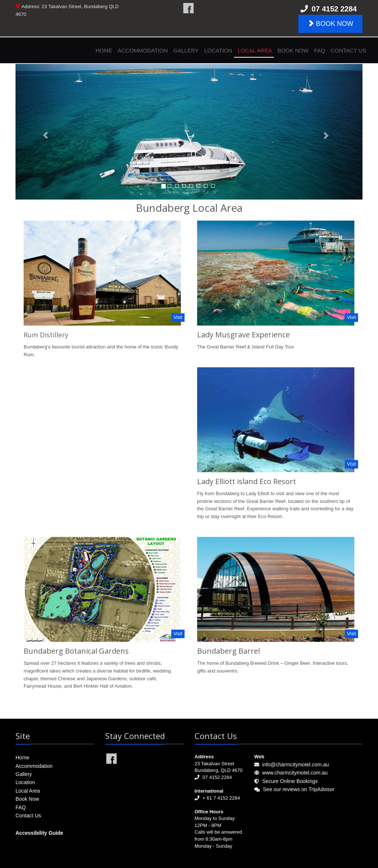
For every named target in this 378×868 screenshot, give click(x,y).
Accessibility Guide (39, 833)
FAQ (320, 50)
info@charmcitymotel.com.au (295, 765)
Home (104, 50)
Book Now (293, 50)
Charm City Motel (188, 8)
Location (218, 50)
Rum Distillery (46, 335)
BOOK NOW (330, 23)
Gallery (186, 50)
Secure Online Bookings (290, 781)
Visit (178, 317)
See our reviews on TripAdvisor (299, 789)
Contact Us (348, 50)
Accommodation (143, 50)
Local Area (255, 50)
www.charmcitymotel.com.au (295, 773)
